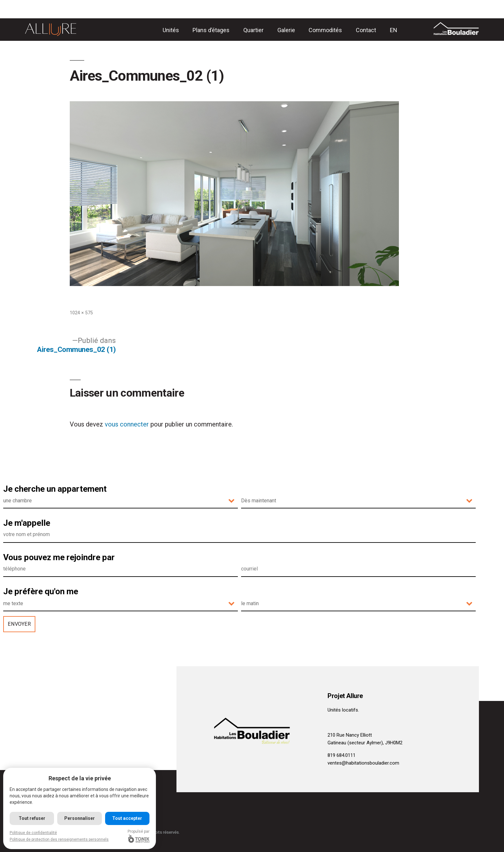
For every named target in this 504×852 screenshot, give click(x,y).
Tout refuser (32, 818)
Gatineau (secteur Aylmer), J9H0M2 (365, 743)
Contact (366, 30)
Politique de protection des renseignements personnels (59, 839)
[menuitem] (394, 30)
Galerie (286, 30)
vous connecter (127, 424)
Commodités (325, 30)
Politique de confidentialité (33, 833)
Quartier (253, 30)
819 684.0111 (342, 755)
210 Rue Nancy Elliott (350, 735)
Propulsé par (139, 836)
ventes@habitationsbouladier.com (363, 763)
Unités (171, 30)
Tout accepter (127, 818)
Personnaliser (80, 818)
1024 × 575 (81, 313)
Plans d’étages (211, 30)
